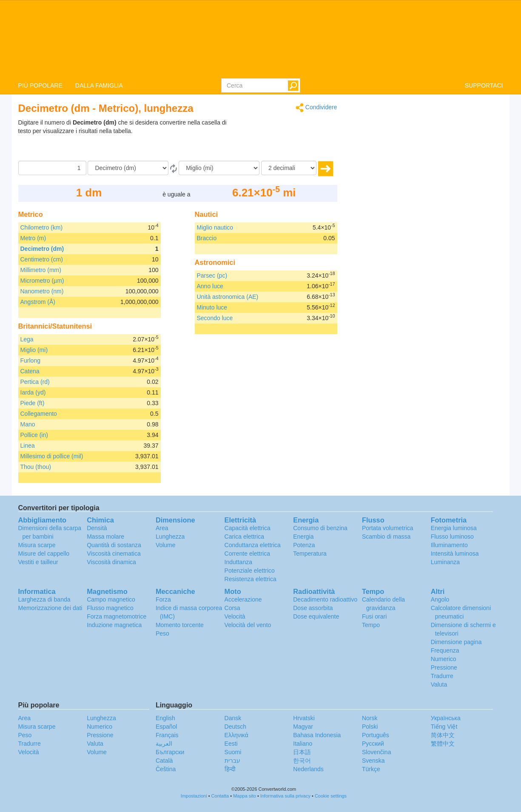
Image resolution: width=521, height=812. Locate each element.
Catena (30, 371)
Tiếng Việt (444, 727)
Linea (28, 446)
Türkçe (371, 769)
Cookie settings (331, 796)
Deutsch (235, 727)
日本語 (302, 752)
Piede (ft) (33, 403)
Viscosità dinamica (111, 562)
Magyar (303, 727)
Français (167, 735)
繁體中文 (443, 744)
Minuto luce (212, 307)
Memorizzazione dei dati (50, 608)
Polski (370, 727)
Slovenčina (377, 752)
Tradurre (442, 676)
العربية (164, 744)
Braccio (207, 238)
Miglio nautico (215, 227)
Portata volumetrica (388, 528)
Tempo (371, 625)
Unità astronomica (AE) (228, 297)
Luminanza (446, 562)
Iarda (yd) (33, 392)
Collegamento (39, 414)
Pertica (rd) (35, 382)
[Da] (128, 168)
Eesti (231, 744)
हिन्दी (230, 769)
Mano (28, 424)
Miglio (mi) (34, 350)
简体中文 (443, 735)
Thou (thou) (36, 467)
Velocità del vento (248, 625)
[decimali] (289, 168)
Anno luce (210, 286)
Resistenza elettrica (251, 579)
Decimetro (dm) (42, 249)
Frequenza (445, 650)
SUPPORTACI (484, 85)
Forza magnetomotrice (117, 616)
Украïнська (446, 718)
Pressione (444, 667)
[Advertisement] (284, 139)
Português (376, 735)
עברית (232, 761)
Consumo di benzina (320, 528)
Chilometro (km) (42, 227)
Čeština (166, 769)
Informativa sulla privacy (285, 796)
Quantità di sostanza (114, 545)
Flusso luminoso (452, 537)
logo (260, 39)
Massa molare (105, 537)
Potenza (304, 545)
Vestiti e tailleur (38, 562)
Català (164, 761)
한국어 (302, 761)
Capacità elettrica (248, 528)
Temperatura (310, 554)
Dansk (233, 718)
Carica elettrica (244, 537)
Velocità (235, 616)
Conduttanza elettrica (253, 545)
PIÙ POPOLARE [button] (40, 85)
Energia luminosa (454, 528)
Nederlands (308, 769)
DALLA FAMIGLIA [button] (99, 85)
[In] (219, 168)
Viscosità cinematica (114, 554)
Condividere (316, 108)
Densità (97, 528)
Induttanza (238, 562)
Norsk (370, 718)
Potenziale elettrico (250, 571)
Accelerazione (243, 599)
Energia (303, 537)
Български (170, 752)
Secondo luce (215, 318)
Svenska (373, 761)
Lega (27, 339)
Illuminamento (449, 545)
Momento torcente (180, 625)
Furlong (30, 361)
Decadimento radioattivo (325, 599)
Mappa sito (245, 796)
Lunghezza (170, 537)
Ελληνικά (236, 735)
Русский (373, 744)
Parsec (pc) (212, 275)
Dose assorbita (313, 608)
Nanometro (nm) (42, 291)
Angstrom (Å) (38, 302)
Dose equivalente (316, 616)
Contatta (220, 796)
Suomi (233, 752)
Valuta (439, 684)
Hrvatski (304, 718)
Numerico (444, 659)
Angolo (440, 599)
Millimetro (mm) (41, 270)
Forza (163, 599)
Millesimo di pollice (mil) (52, 456)
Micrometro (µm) (42, 281)
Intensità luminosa (455, 554)
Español (167, 727)
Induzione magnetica (114, 625)
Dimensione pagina (456, 642)
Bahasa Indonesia (317, 735)
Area (162, 528)
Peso (162, 633)
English (165, 718)
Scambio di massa (386, 537)
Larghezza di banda (44, 599)
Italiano (303, 744)
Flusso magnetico (110, 608)
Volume (166, 545)
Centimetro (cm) (42, 259)
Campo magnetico (111, 599)
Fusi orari (374, 616)
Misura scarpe (37, 545)
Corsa (232, 608)
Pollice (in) (34, 435)
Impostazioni (194, 796)
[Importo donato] (52, 168)
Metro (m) (33, 238)
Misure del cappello (44, 554)
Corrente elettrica (247, 554)
